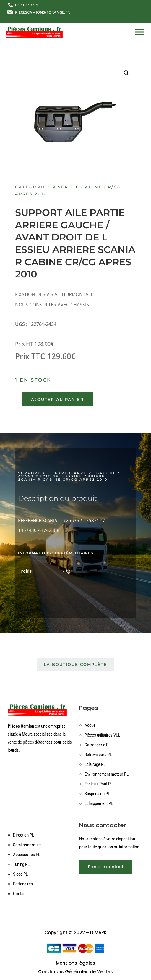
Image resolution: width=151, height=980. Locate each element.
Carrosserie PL (98, 745)
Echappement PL (99, 803)
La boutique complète (75, 664)
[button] (126, 73)
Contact (20, 894)
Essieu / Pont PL (99, 784)
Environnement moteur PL (107, 774)
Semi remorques (27, 845)
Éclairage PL (95, 764)
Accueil (91, 725)
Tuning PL (21, 864)
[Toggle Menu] (139, 32)
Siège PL (20, 874)
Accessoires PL (27, 855)
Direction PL (23, 835)
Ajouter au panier (57, 399)
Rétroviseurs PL (98, 755)
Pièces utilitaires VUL (102, 735)
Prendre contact (106, 867)
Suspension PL (97, 794)
